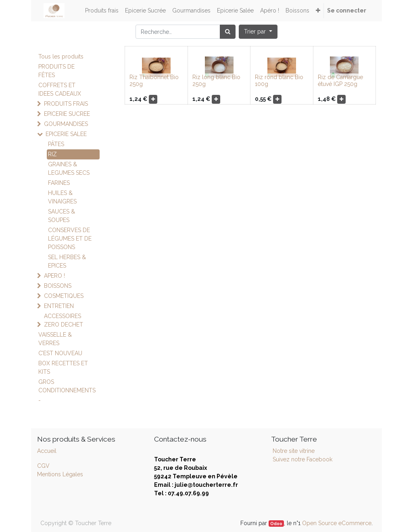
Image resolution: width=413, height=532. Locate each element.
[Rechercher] (228, 32)
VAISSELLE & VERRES (55, 339)
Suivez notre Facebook (302, 459)
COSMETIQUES (64, 296)
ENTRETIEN (59, 306)
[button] (318, 11)
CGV (43, 466)
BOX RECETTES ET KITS (63, 368)
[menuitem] (102, 11)
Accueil (47, 451)
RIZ (52, 154)
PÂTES (56, 144)
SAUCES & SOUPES (62, 216)
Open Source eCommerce (337, 523)
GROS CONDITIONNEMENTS (67, 386)
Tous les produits (61, 57)
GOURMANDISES (66, 124)
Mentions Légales (60, 474)
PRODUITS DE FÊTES (56, 71)
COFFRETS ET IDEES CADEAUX (60, 89)
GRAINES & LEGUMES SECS (69, 169)
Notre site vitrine (293, 451)
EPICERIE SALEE (66, 134)
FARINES (59, 183)
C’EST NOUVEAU (60, 353)
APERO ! (54, 276)
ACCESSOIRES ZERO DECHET (64, 320)
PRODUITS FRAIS (66, 104)
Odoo (276, 524)
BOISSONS (58, 286)
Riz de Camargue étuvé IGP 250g (340, 81)
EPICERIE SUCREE (67, 114)
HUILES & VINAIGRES (62, 197)
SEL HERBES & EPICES (67, 261)
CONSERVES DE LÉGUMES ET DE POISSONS (70, 239)
